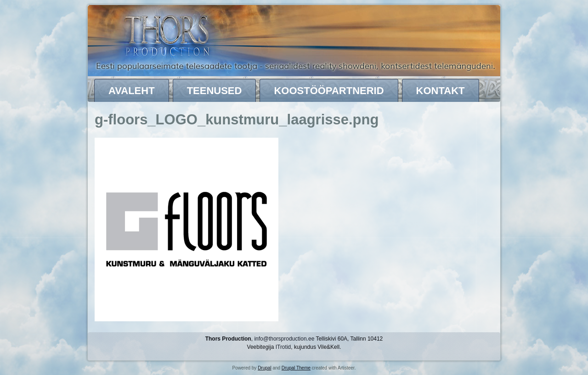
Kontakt (441, 91)
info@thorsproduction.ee (284, 339)
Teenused (215, 91)
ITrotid (283, 347)
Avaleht (132, 91)
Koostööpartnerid (329, 91)
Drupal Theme (296, 368)
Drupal (264, 368)
